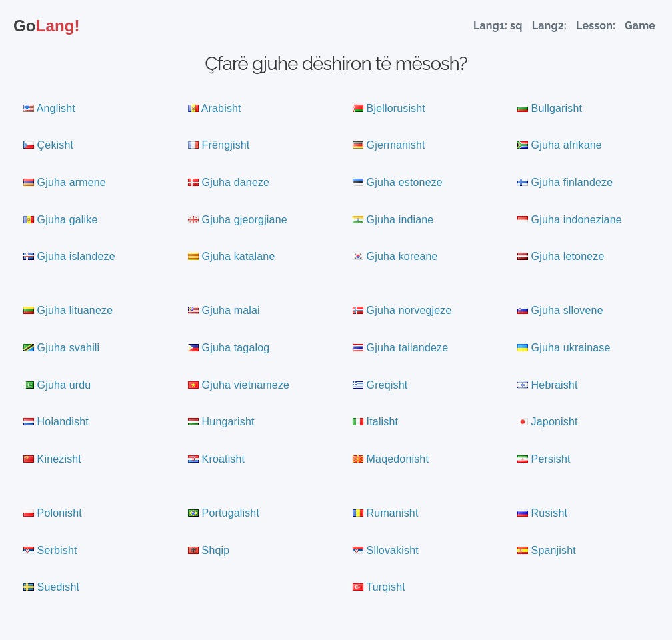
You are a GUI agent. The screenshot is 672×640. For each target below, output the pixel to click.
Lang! (47, 26)
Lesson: (597, 26)
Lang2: (551, 26)
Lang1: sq (498, 26)
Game (640, 26)
